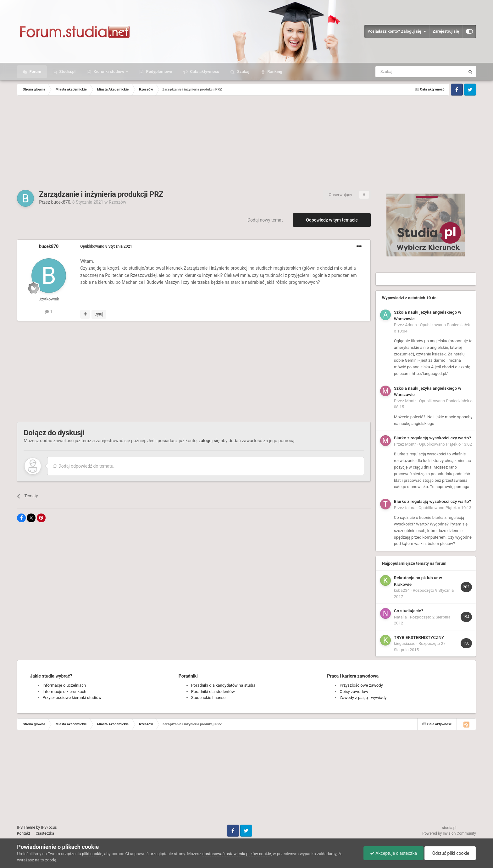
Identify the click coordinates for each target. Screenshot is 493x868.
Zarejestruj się (446, 31)
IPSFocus (49, 827)
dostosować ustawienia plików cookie (237, 854)
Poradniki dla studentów (213, 692)
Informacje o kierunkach (64, 692)
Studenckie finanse (208, 698)
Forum (35, 71)
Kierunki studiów (109, 71)
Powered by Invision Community (449, 833)
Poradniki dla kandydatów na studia (223, 685)
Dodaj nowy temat (265, 220)
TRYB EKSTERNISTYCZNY (419, 637)
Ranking (274, 71)
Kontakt (23, 833)
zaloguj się (209, 441)
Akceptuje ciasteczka (393, 853)
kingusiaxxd (405, 643)
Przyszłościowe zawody (361, 685)
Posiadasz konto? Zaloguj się (397, 31)
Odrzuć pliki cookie (450, 853)
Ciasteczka (45, 833)
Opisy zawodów (354, 692)
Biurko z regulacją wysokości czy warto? (432, 438)
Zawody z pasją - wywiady (363, 698)
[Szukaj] (405, 72)
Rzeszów (117, 202)
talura (410, 508)
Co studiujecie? (409, 611)
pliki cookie (92, 854)
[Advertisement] (246, 143)
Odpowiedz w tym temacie (332, 220)
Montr (410, 401)
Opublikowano (106, 246)
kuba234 (402, 590)
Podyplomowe (158, 71)
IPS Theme (26, 827)
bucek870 (61, 202)
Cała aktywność (204, 71)
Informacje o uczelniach (64, 685)
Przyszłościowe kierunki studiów (72, 698)
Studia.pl (67, 71)
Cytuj (99, 314)
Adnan (411, 325)
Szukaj (243, 71)
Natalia (400, 617)
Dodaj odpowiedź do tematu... (85, 466)
